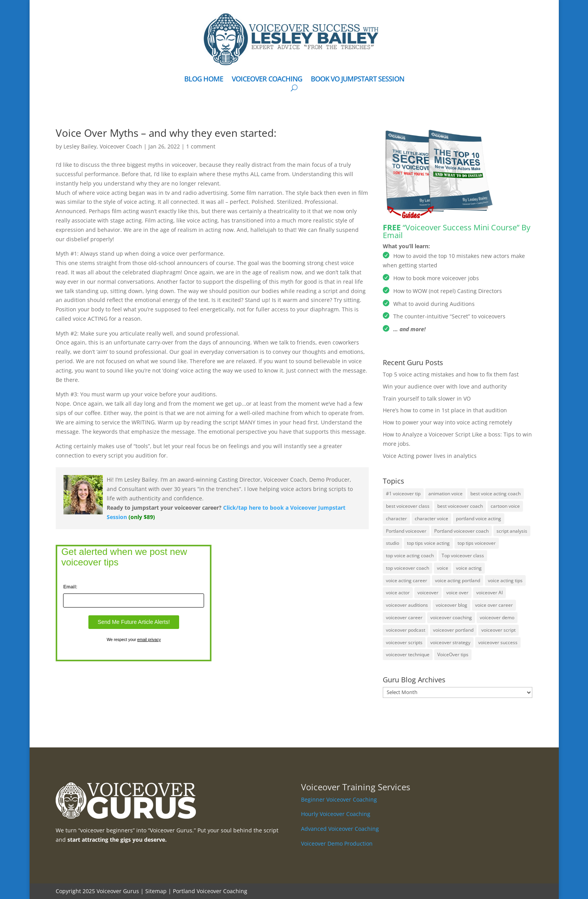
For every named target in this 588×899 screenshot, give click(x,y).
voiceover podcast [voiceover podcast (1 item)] (406, 630)
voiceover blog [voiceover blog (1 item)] (452, 605)
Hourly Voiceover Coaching (336, 814)
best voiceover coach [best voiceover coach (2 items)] (460, 506)
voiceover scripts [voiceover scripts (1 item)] (404, 642)
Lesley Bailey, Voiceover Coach (103, 146)
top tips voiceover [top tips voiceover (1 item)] (477, 543)
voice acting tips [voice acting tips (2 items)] (505, 580)
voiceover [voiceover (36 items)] (428, 593)
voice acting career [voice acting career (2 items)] (407, 580)
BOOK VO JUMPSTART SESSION (357, 80)
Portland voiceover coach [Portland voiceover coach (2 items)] (461, 531)
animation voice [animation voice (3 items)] (445, 494)
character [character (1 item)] (396, 518)
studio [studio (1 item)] (393, 543)
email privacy (149, 640)
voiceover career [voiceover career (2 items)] (404, 617)
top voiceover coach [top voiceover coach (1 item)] (408, 568)
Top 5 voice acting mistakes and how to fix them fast (451, 374)
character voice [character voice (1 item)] (431, 518)
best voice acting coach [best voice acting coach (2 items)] (496, 494)
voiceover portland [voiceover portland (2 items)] (453, 630)
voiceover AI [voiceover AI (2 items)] (489, 593)
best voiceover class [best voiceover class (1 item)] (408, 506)
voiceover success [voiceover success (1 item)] (498, 642)
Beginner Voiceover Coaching (339, 799)
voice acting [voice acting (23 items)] (469, 568)
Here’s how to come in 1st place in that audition (445, 410)
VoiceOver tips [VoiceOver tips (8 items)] (453, 654)
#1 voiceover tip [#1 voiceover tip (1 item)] (403, 494)
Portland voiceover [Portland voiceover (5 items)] (406, 531)
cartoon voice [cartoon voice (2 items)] (505, 506)
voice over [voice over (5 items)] (457, 593)
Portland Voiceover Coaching (210, 891)
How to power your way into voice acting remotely (447, 422)
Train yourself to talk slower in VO (427, 398)
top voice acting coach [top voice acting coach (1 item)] (410, 555)
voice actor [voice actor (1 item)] (398, 593)
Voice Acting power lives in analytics (430, 456)
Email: (70, 587)
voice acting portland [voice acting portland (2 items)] (458, 580)
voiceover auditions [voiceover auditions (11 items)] (407, 605)
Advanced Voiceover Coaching (340, 829)
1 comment (201, 146)
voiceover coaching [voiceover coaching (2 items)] (451, 617)
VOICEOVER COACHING (267, 80)
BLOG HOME (204, 80)
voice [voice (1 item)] (443, 568)
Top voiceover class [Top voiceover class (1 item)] (463, 555)
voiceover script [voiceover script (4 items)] (498, 630)
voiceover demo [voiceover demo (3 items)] (497, 617)
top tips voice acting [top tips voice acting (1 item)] (428, 543)
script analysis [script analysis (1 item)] (512, 531)
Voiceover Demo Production (337, 843)
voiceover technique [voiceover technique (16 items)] (408, 654)
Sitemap (156, 891)
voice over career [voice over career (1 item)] (494, 605)
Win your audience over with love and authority (445, 386)
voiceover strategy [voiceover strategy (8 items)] (450, 642)
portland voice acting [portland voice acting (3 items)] (479, 518)
